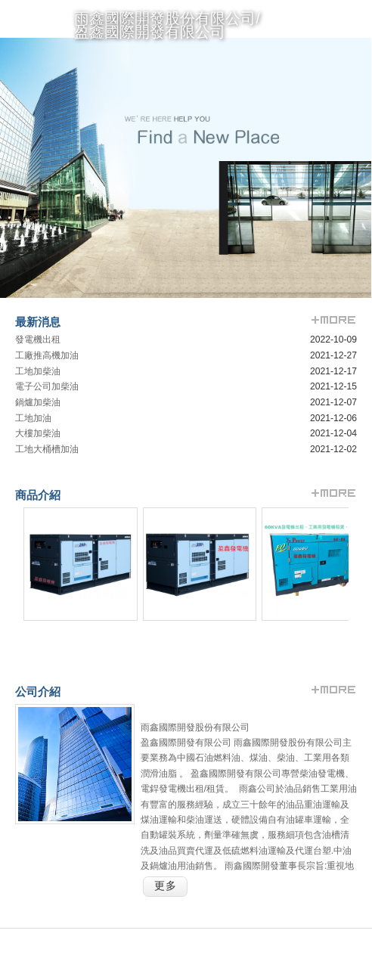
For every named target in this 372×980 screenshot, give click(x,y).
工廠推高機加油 (47, 355)
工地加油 (33, 418)
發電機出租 (38, 340)
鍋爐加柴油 (38, 402)
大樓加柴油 (38, 433)
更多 (166, 886)
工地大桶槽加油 (47, 449)
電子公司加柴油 (47, 386)
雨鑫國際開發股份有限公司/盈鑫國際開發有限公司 (167, 25)
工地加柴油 (38, 371)
